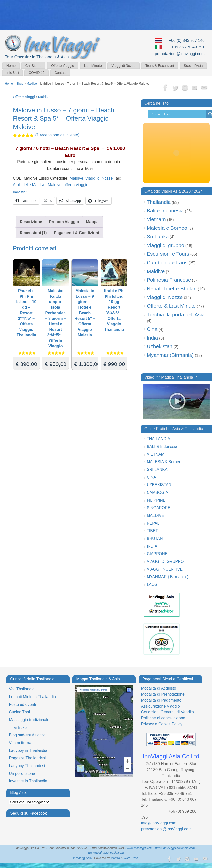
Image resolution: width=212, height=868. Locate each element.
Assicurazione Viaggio (160, 706)
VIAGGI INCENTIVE (165, 569)
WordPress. (131, 858)
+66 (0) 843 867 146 (187, 40)
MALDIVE (155, 515)
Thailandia (159, 202)
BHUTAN (155, 538)
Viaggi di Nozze (123, 66)
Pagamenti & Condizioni (76, 233)
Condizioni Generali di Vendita (168, 712)
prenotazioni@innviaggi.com (180, 54)
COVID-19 (37, 73)
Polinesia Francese (169, 280)
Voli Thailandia (22, 689)
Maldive (32, 84)
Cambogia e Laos (167, 263)
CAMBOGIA (157, 492)
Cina (152, 329)
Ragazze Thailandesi (27, 758)
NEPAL (153, 523)
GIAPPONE (157, 554)
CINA (151, 477)
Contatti (60, 73)
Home (11, 66)
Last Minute (93, 66)
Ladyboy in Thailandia (28, 750)
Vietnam (156, 219)
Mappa (92, 222)
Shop (20, 84)
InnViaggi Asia (83, 858)
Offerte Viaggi (24, 97)
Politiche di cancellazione (163, 718)
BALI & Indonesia (162, 446)
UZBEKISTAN (159, 485)
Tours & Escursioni (160, 66)
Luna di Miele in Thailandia (32, 697)
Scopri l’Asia (193, 66)
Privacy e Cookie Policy (162, 724)
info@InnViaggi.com (159, 823)
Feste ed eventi (22, 704)
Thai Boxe (18, 727)
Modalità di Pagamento (161, 700)
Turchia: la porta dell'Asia (176, 314)
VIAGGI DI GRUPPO (165, 561)
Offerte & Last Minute (171, 306)
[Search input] (178, 114)
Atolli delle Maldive (29, 185)
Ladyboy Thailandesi (27, 766)
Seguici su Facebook (29, 813)
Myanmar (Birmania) (170, 355)
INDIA (152, 546)
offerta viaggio (76, 185)
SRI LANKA (157, 469)
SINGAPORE (159, 508)
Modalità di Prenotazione (163, 694)
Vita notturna (20, 743)
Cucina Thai (19, 712)
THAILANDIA (158, 439)
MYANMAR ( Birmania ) (168, 577)
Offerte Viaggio (63, 66)
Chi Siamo (33, 66)
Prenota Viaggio (64, 222)
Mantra (115, 858)
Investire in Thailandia (28, 781)
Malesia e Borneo (167, 228)
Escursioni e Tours (168, 254)
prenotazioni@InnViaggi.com (166, 829)
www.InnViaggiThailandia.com (175, 848)
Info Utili (13, 73)
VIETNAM (156, 454)
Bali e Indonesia (165, 211)
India (152, 338)
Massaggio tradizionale (29, 720)
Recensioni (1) (33, 233)
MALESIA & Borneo (164, 462)
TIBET (152, 531)
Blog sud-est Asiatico (27, 735)
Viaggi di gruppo (165, 245)
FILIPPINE (156, 500)
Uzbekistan (160, 346)
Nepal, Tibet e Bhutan (172, 288)
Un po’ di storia (22, 773)
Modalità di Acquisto (159, 688)
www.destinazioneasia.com (106, 853)
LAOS (152, 584)
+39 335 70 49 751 (188, 47)
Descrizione (31, 222)
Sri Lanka (158, 237)
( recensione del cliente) (57, 135)
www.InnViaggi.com (140, 848)
